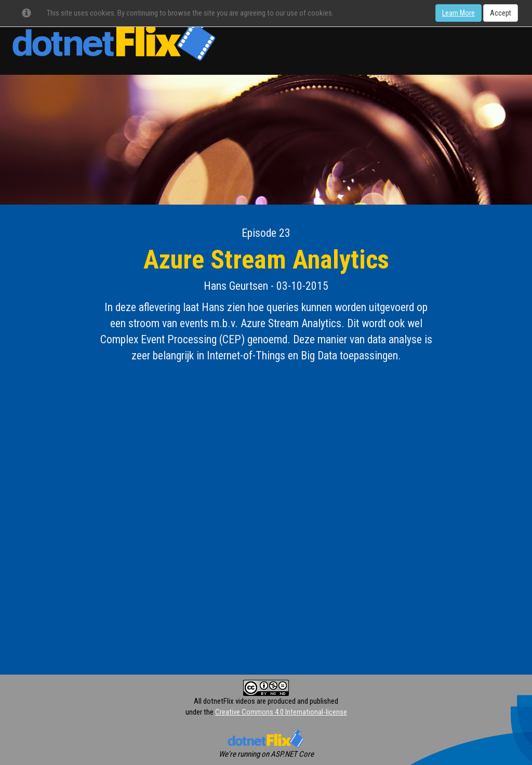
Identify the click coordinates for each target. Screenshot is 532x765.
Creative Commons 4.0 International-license (281, 712)
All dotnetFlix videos (224, 701)
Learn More (458, 13)
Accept (501, 13)
